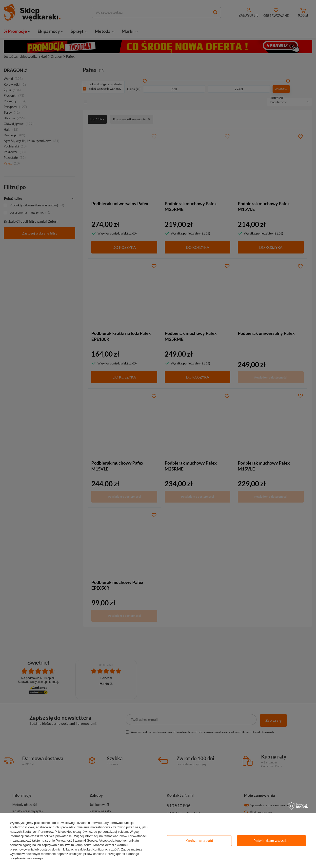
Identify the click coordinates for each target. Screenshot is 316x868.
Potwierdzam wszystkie (271, 841)
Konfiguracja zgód (199, 841)
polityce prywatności (58, 836)
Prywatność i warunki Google (77, 841)
